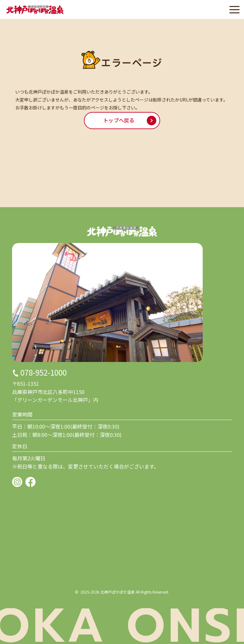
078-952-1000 (44, 372)
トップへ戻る (119, 121)
